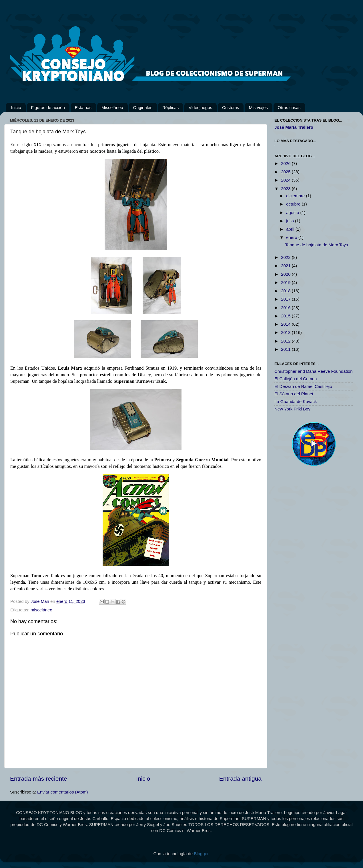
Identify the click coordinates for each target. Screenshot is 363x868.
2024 (286, 180)
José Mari (40, 601)
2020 (286, 274)
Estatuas (83, 107)
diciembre (296, 196)
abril (291, 229)
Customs (231, 107)
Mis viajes (258, 107)
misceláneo (41, 610)
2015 (286, 316)
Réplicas (171, 107)
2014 (286, 324)
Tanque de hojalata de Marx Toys (317, 245)
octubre (294, 204)
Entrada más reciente (39, 779)
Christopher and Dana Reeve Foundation (314, 371)
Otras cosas (289, 107)
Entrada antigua (240, 779)
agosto (293, 213)
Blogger (201, 854)
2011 (286, 349)
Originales (143, 107)
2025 (286, 172)
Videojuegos (200, 107)
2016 (286, 308)
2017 (286, 299)
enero (292, 237)
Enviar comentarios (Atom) (63, 792)
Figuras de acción (48, 107)
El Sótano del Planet (294, 394)
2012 (286, 341)
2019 (286, 282)
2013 (286, 332)
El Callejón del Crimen (296, 379)
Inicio (16, 107)
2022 (286, 257)
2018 (286, 291)
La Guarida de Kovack (296, 401)
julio (291, 221)
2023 (286, 189)
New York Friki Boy (292, 409)
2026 (286, 163)
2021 (286, 266)
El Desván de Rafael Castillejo (303, 386)
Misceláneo (112, 107)
